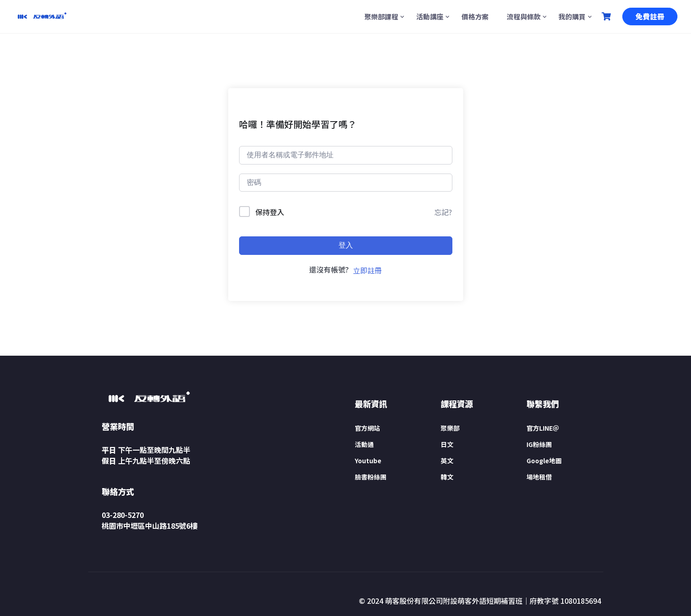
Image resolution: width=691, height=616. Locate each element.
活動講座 (430, 16)
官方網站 (367, 428)
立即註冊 (367, 270)
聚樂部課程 (381, 16)
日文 (447, 444)
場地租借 (539, 477)
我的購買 (572, 16)
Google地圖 (544, 461)
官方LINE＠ (543, 428)
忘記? (443, 212)
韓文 (447, 477)
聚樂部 (450, 428)
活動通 (364, 444)
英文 (447, 461)
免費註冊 (650, 16)
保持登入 (270, 212)
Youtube (368, 461)
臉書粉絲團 (371, 477)
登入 (346, 245)
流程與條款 (524, 16)
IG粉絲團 (539, 444)
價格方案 (475, 16)
